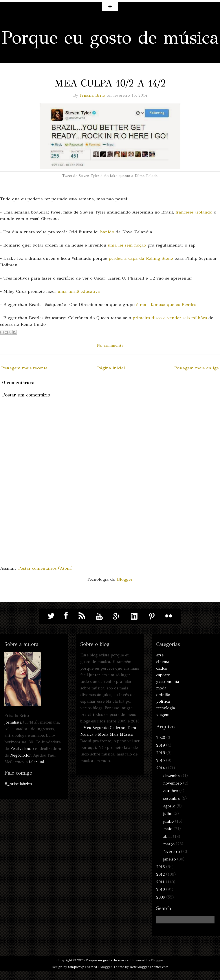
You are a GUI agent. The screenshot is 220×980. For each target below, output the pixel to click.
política (163, 701)
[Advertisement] (33, 536)
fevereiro (171, 852)
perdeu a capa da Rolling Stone (141, 258)
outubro (171, 791)
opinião (163, 695)
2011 (160, 882)
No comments (110, 345)
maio (168, 829)
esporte (163, 675)
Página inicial (111, 368)
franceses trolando (194, 212)
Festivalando (22, 749)
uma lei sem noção (127, 245)
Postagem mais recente (24, 368)
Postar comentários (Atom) (45, 568)
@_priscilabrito (18, 784)
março (169, 844)
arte (160, 655)
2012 (160, 874)
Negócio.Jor (21, 755)
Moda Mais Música (115, 734)
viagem (163, 715)
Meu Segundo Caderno (104, 728)
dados (162, 668)
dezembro (172, 776)
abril (167, 836)
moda (161, 688)
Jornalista (13, 722)
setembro (172, 798)
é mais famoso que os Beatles (166, 305)
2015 (160, 761)
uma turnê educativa (79, 291)
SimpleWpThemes (82, 967)
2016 (161, 753)
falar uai (37, 762)
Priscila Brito (92, 95)
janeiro (170, 859)
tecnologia (166, 708)
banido (107, 232)
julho (168, 814)
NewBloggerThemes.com (149, 967)
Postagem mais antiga (197, 368)
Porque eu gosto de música (110, 38)
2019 (160, 745)
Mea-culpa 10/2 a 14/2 (110, 83)
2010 (160, 890)
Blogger (125, 579)
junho (168, 821)
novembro (172, 783)
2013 (160, 867)
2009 (161, 897)
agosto (169, 806)
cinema (163, 662)
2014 (160, 768)
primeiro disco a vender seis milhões (170, 318)
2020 (161, 738)
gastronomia (168, 682)
